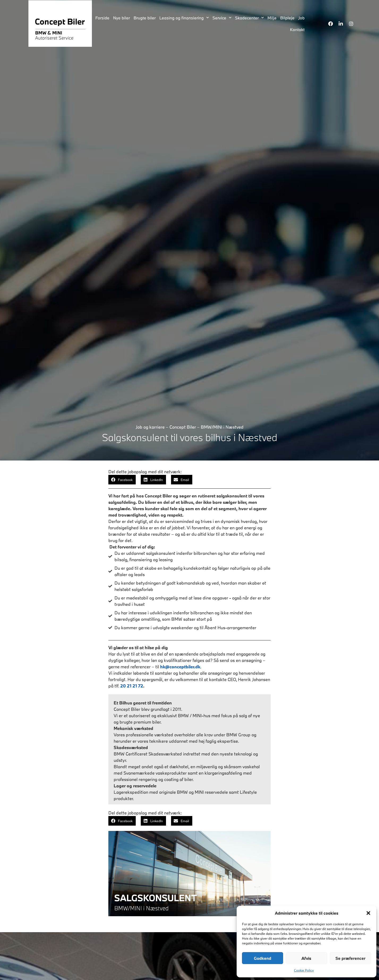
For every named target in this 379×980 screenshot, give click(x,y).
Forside (102, 18)
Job (301, 18)
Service (222, 18)
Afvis (306, 958)
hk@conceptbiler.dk (180, 667)
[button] (368, 913)
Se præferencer (350, 958)
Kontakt (297, 29)
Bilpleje (287, 18)
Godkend (263, 958)
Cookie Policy (304, 970)
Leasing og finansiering (184, 18)
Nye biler (122, 18)
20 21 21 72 (132, 686)
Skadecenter (249, 18)
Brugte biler (145, 18)
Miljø (272, 18)
